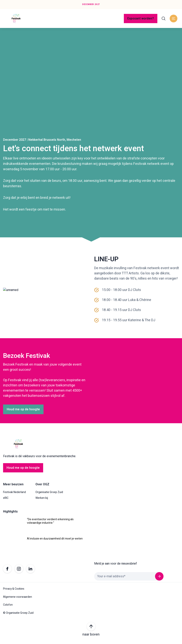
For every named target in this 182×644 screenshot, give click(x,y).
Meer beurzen (13, 487)
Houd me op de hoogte (23, 412)
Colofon (8, 607)
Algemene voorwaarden (18, 599)
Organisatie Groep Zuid (49, 495)
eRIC (6, 500)
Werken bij (42, 500)
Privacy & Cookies (14, 591)
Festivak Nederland (14, 495)
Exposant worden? (141, 19)
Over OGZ (42, 487)
